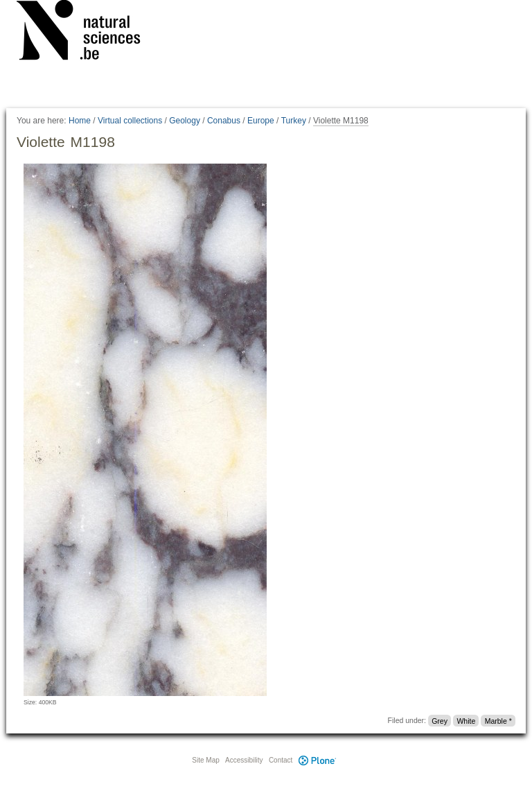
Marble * (498, 720)
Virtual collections (130, 121)
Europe (261, 121)
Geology (185, 121)
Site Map (205, 760)
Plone (317, 760)
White (466, 720)
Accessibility (244, 760)
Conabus (224, 121)
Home (80, 121)
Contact (281, 760)
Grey (440, 720)
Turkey (294, 121)
